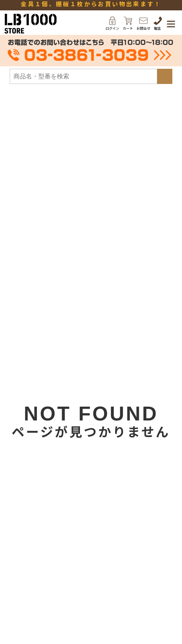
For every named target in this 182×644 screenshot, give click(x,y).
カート (128, 23)
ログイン (112, 23)
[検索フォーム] (83, 76)
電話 (158, 23)
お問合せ (143, 23)
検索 (165, 76)
